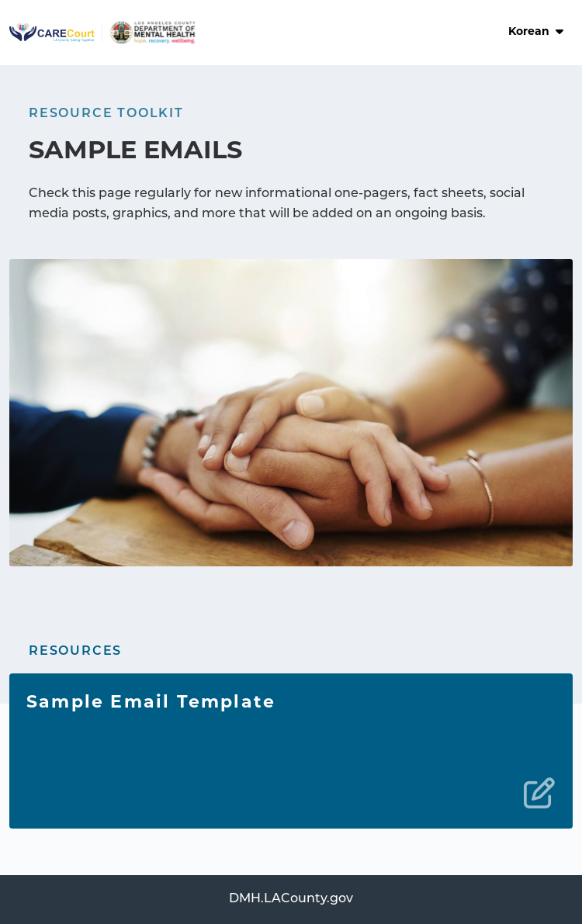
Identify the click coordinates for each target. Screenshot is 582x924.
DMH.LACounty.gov (291, 899)
